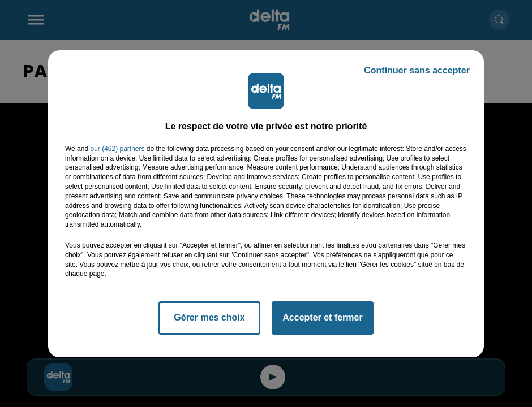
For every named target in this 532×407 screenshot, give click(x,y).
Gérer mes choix (209, 317)
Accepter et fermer (322, 317)
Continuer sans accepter (417, 70)
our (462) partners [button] (117, 149)
